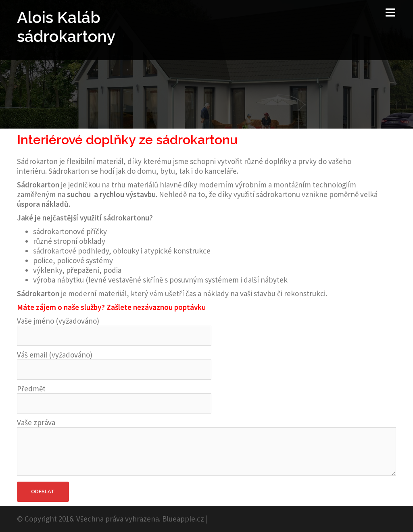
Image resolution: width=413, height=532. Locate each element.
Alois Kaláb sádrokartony (66, 27)
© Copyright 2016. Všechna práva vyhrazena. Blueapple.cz (111, 519)
